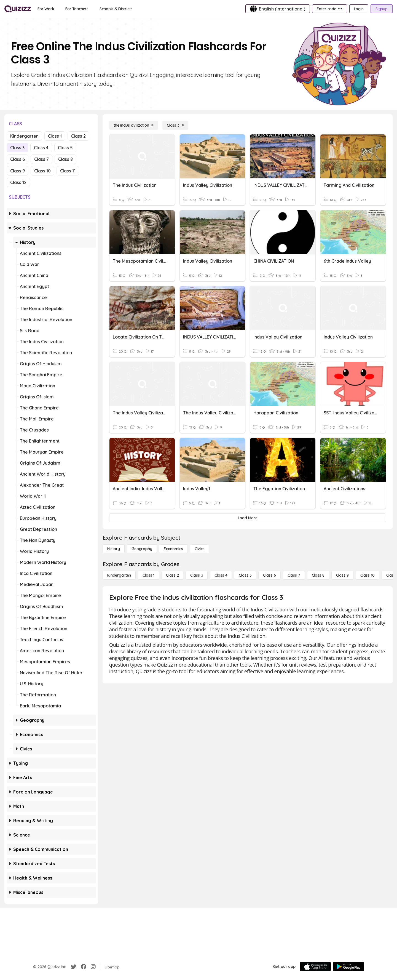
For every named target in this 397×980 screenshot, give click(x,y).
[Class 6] (269, 575)
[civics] (200, 549)
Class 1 (55, 136)
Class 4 (41, 148)
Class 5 (65, 148)
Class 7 (41, 159)
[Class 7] (294, 575)
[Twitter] (74, 967)
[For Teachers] (77, 9)
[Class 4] (221, 575)
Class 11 (68, 171)
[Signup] (382, 9)
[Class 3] (175, 125)
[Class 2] (172, 575)
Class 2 (78, 136)
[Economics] (173, 549)
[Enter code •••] (329, 9)
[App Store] (315, 966)
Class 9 (18, 171)
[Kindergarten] (119, 575)
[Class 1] (148, 575)
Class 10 (42, 171)
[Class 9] (342, 575)
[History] (114, 549)
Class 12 (18, 182)
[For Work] (46, 9)
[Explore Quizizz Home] (18, 9)
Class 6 (18, 159)
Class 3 (17, 148)
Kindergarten (24, 136)
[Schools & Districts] (116, 9)
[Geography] (142, 549)
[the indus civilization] (134, 125)
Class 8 (65, 159)
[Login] (359, 9)
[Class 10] (368, 575)
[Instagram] (93, 967)
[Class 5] (245, 575)
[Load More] (248, 518)
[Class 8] (318, 575)
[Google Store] (348, 966)
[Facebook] (84, 967)
